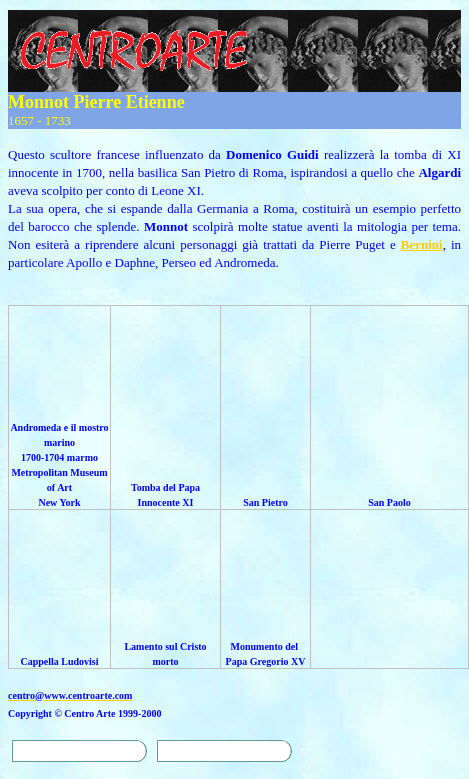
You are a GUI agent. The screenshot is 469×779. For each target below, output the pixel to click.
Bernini (422, 244)
